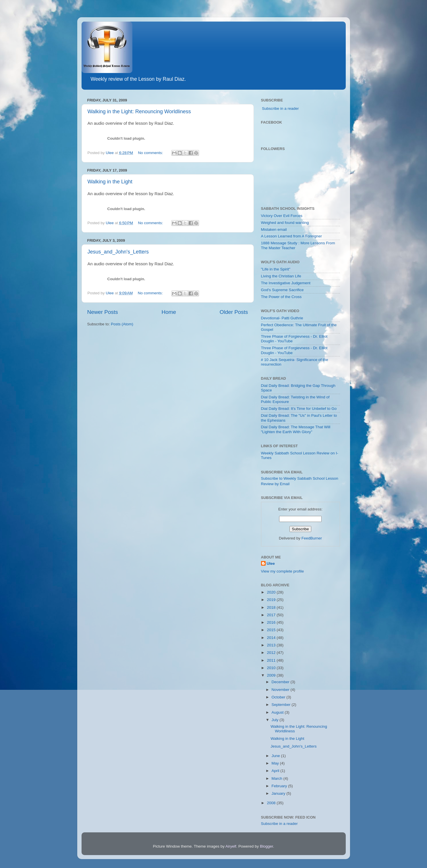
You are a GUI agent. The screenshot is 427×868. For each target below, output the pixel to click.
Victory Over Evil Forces (282, 216)
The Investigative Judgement (286, 283)
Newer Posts (103, 312)
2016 (272, 622)
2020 (272, 592)
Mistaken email (274, 230)
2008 (272, 803)
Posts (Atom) (122, 324)
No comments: (151, 153)
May (276, 763)
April (276, 771)
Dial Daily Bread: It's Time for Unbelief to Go (299, 409)
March (278, 778)
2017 (272, 615)
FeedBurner (312, 538)
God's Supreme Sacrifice (282, 290)
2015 (272, 630)
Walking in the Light (110, 182)
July (276, 720)
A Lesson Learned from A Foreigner (291, 236)
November (281, 690)
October (279, 697)
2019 (272, 600)
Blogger (266, 846)
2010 (272, 668)
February (280, 786)
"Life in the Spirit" (276, 269)
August (278, 712)
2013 (272, 645)
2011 (272, 660)
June (276, 756)
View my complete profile (283, 571)
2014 (272, 638)
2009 (272, 675)
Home (169, 312)
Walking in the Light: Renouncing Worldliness (139, 112)
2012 (272, 653)
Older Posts (234, 312)
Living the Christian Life (281, 276)
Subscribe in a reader (280, 108)
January (279, 793)
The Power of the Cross (281, 297)
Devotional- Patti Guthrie (282, 318)
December (281, 682)
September (282, 705)
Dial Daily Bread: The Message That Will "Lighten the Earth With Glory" (296, 429)
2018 (272, 607)
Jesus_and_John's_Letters (118, 252)
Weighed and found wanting (285, 223)
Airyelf (231, 846)
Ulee (271, 563)
